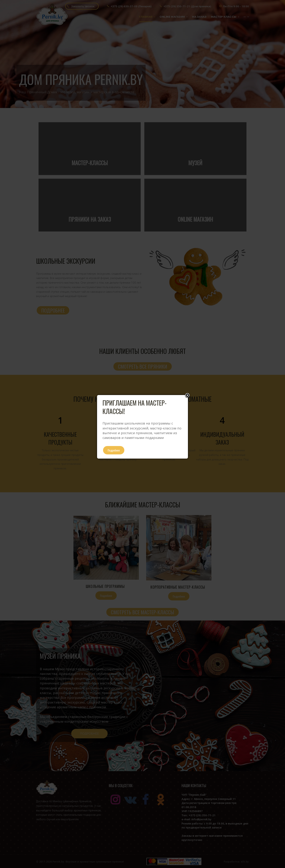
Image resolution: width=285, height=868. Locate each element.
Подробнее (114, 450)
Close (187, 396)
